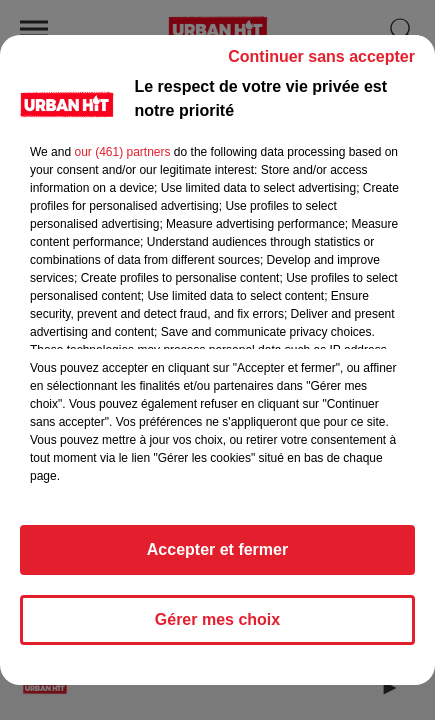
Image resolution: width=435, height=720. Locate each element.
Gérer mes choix (217, 619)
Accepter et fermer (217, 549)
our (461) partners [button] (122, 152)
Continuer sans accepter (321, 56)
